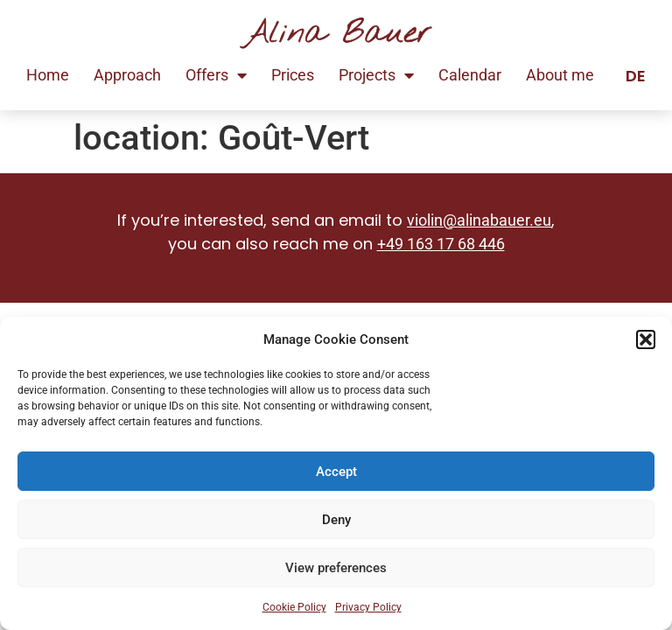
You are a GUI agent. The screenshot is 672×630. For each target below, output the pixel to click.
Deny (336, 520)
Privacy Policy (368, 607)
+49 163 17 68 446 (441, 244)
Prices (293, 75)
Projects (376, 75)
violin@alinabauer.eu (479, 220)
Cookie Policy (294, 607)
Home (48, 75)
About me (560, 75)
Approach (127, 75)
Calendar (470, 75)
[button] (646, 339)
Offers (216, 75)
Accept (336, 472)
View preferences (336, 568)
